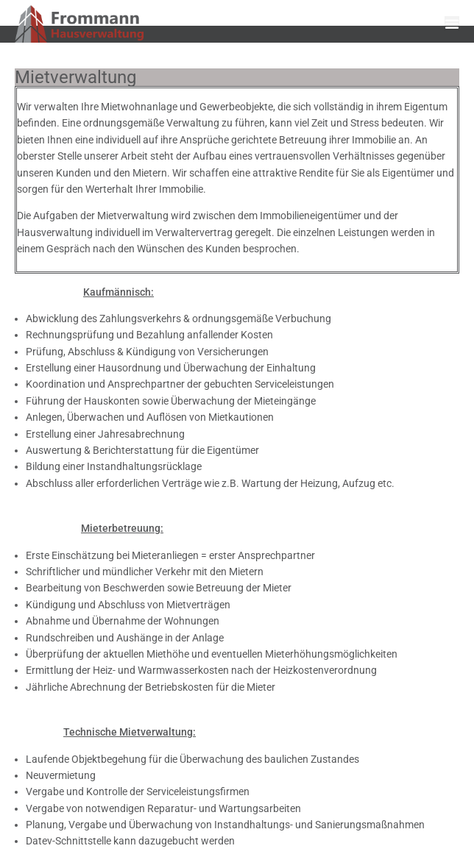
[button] (452, 24)
